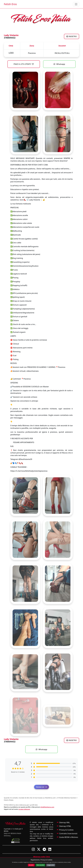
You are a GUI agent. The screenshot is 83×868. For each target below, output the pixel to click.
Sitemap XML (65, 822)
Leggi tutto (51, 865)
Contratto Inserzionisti (68, 834)
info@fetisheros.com (47, 807)
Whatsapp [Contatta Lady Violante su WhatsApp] (59, 64)
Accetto (31, 865)
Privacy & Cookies (66, 830)
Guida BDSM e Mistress (69, 837)
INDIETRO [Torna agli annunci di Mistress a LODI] (72, 36)
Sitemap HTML (65, 826)
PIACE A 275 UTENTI (24, 64)
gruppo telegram (24, 809)
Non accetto (40, 865)
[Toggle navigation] (76, 4)
